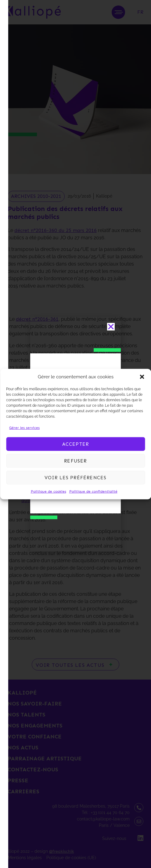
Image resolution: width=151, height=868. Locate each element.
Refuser (75, 461)
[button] (142, 377)
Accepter (76, 444)
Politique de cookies (49, 491)
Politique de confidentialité (93, 491)
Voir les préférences (76, 477)
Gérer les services (24, 428)
